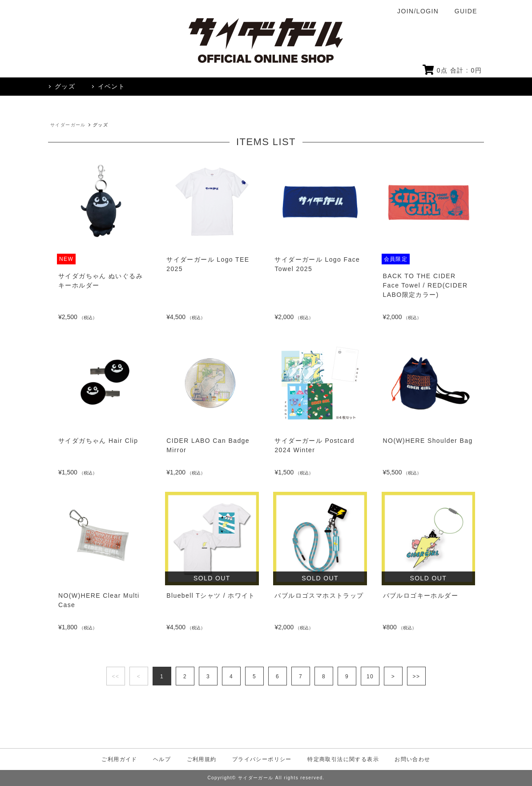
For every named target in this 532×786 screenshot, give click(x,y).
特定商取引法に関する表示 (343, 759)
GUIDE (466, 11)
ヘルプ (162, 759)
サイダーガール (68, 125)
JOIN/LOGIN (418, 11)
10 (370, 677)
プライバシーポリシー (262, 759)
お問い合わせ (412, 759)
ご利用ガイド (119, 759)
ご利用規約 (202, 759)
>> (417, 677)
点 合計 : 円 (452, 70)
